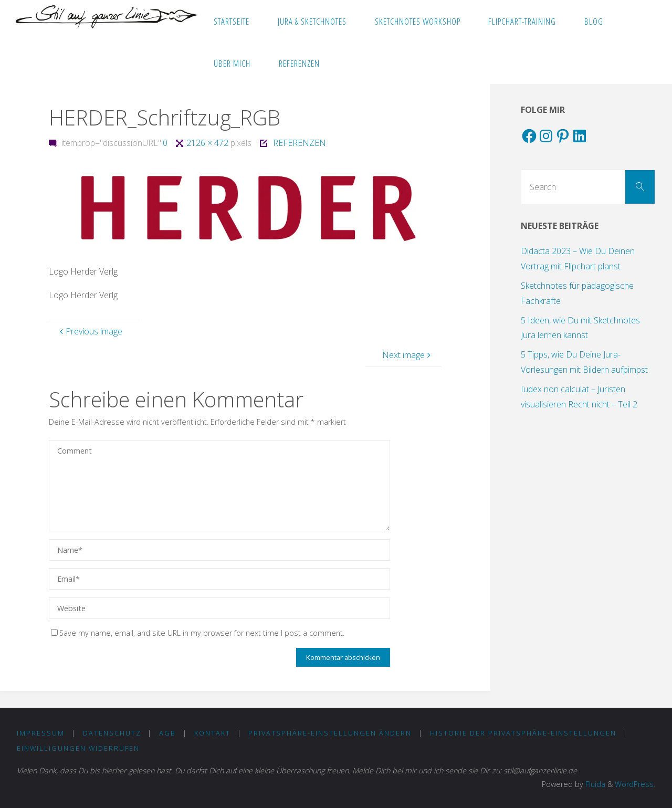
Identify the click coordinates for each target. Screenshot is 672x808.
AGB (167, 733)
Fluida (594, 784)
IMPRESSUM (41, 733)
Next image (408, 355)
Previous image (90, 331)
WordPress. (635, 784)
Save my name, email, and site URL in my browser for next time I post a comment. (198, 633)
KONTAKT (212, 733)
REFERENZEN (300, 143)
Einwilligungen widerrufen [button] (78, 748)
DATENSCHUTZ (112, 733)
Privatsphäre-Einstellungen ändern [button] (330, 733)
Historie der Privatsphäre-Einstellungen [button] (523, 733)
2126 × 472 (208, 143)
